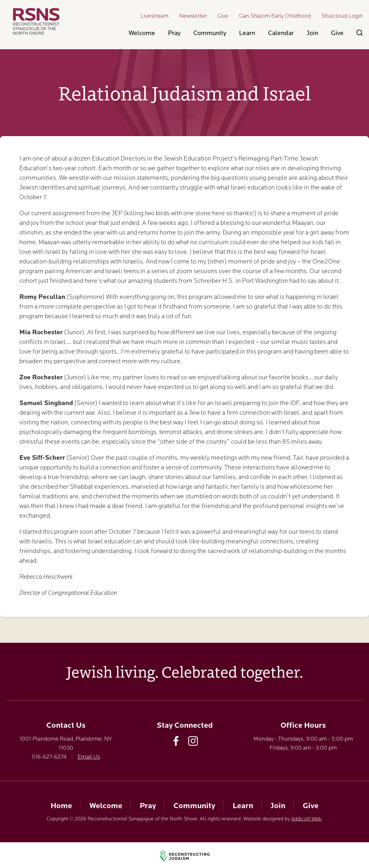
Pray (174, 33)
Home (61, 806)
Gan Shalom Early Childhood (275, 16)
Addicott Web (306, 819)
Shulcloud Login (342, 16)
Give (223, 16)
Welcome (142, 33)
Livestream (155, 16)
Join (312, 33)
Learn (247, 33)
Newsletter (193, 16)
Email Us (89, 757)
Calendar (281, 33)
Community (210, 33)
